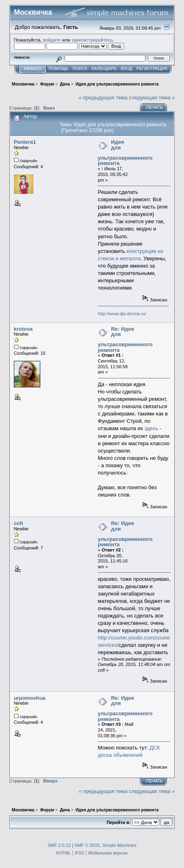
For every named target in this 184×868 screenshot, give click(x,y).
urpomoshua (30, 698)
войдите (52, 40)
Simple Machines (119, 845)
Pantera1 (25, 142)
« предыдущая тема (103, 98)
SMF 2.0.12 (59, 845)
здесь (151, 428)
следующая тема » (152, 98)
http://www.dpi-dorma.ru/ (122, 314)
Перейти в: (119, 822)
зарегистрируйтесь (92, 40)
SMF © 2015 (87, 845)
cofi (19, 523)
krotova (23, 329)
